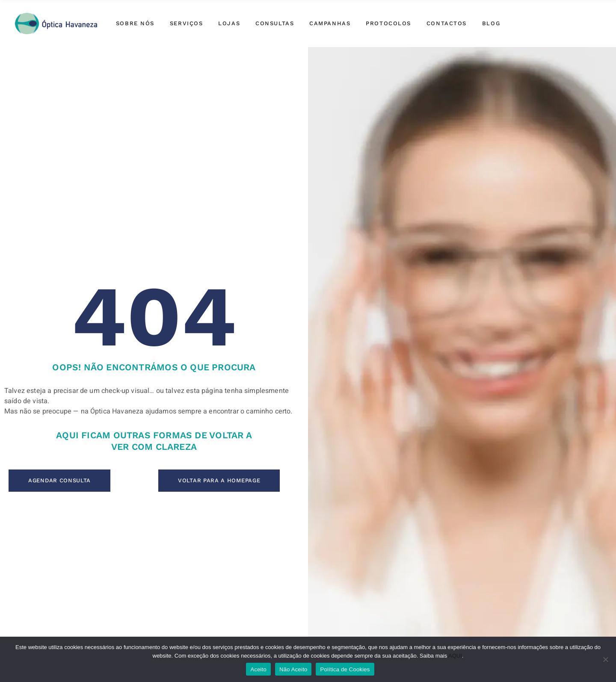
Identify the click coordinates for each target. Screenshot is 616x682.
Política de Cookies (345, 669)
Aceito (258, 669)
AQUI (455, 656)
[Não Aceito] (605, 659)
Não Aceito (293, 669)
